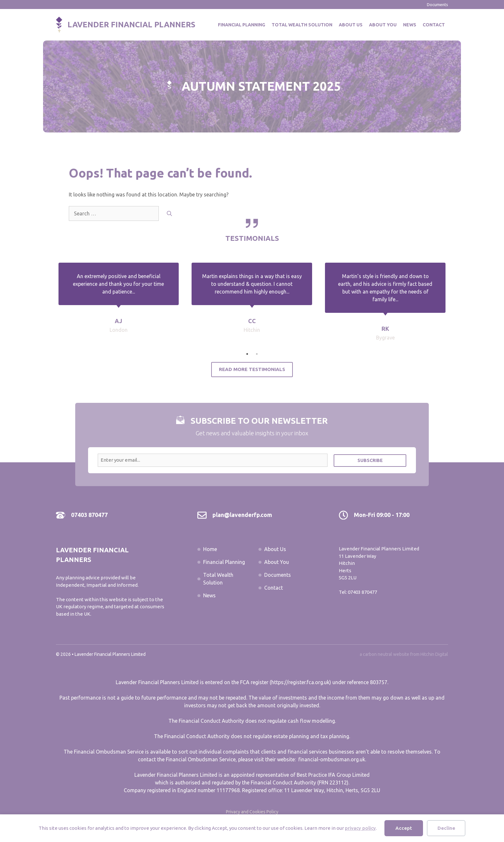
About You (383, 25)
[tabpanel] (252, 306)
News (410, 25)
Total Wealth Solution (302, 25)
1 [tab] (247, 354)
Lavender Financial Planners (131, 25)
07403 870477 (89, 515)
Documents (437, 5)
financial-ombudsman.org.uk (332, 759)
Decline (446, 828)
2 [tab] (257, 354)
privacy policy (360, 828)
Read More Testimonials (252, 369)
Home (210, 549)
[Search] (169, 213)
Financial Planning (242, 25)
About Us (351, 25)
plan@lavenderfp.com (242, 515)
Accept (404, 828)
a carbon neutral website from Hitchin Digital (404, 654)
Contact (434, 25)
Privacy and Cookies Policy (252, 812)
